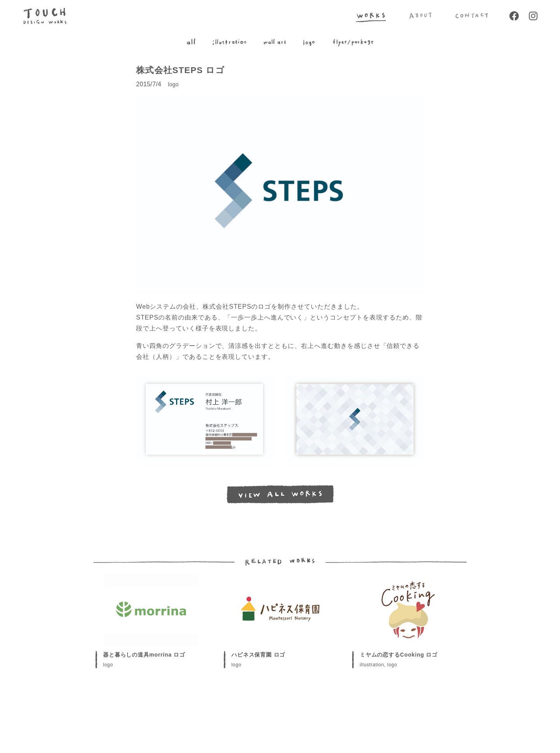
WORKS (371, 16)
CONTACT (472, 16)
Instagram (533, 16)
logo (309, 43)
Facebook (514, 16)
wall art (275, 43)
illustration (229, 43)
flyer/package (353, 43)
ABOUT (420, 16)
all (191, 43)
